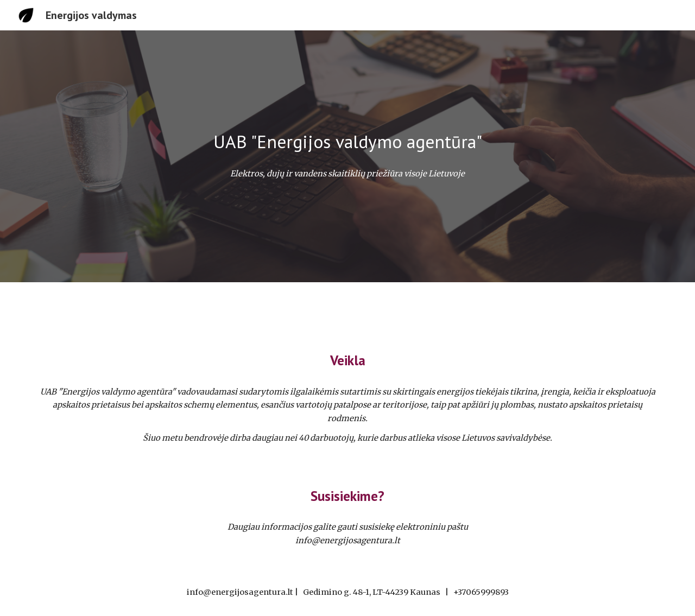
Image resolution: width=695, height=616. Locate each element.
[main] (347, 142)
